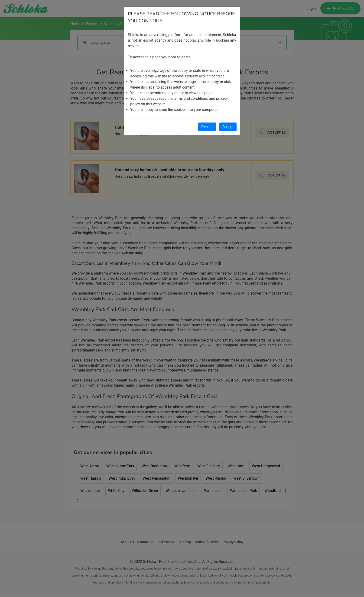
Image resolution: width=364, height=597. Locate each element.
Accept (228, 127)
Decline (207, 127)
